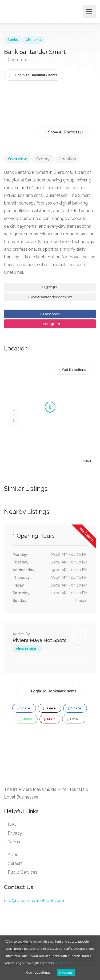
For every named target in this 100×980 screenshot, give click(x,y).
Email (73, 719)
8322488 (50, 287)
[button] (14, 410)
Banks (13, 40)
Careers (15, 863)
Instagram (50, 324)
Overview (17, 159)
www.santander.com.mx (50, 297)
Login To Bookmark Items (50, 690)
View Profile (26, 649)
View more (63, 963)
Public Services (23, 872)
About (14, 855)
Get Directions (74, 370)
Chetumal (34, 40)
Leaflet (86, 461)
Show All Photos (61, 132)
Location (68, 159)
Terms (14, 842)
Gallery (43, 159)
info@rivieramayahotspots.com (35, 901)
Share (24, 708)
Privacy (15, 833)
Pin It (50, 719)
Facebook (50, 314)
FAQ (12, 824)
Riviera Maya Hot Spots (39, 640)
